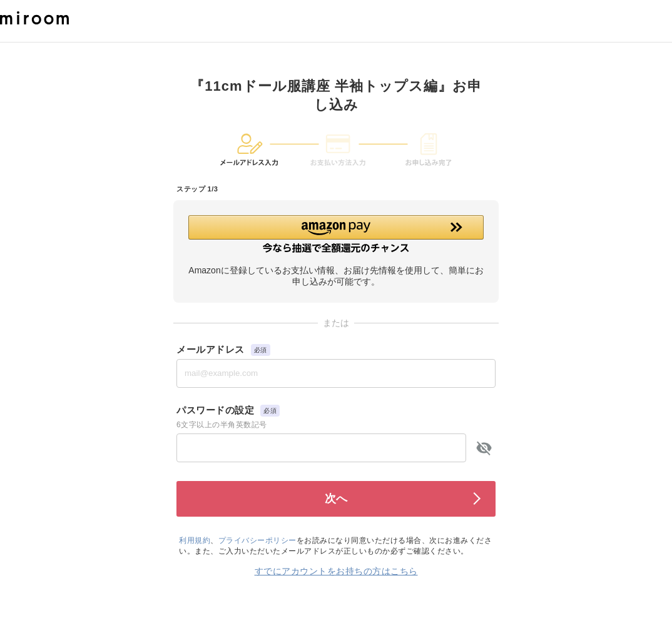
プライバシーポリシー (257, 540)
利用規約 (195, 540)
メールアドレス (211, 349)
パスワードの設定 (215, 410)
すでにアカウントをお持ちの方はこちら (336, 571)
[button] (336, 234)
